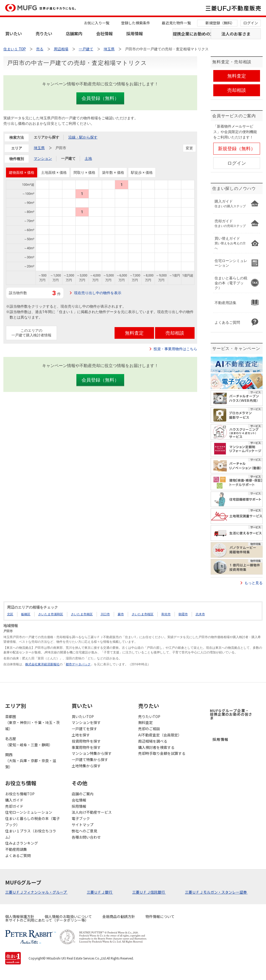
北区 (10, 614)
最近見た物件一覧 (176, 23)
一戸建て (68, 158)
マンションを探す (86, 722)
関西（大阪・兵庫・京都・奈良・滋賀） (31, 761)
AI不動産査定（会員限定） (160, 735)
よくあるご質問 (18, 855)
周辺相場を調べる (153, 741)
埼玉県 (39, 148)
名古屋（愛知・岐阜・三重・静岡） (29, 742)
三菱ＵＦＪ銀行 (100, 892)
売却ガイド (14, 806)
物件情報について (160, 916)
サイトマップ (83, 825)
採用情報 (135, 33)
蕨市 (121, 614)
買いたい (14, 33)
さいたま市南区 (82, 614)
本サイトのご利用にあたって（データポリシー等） (47, 920)
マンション (43, 158)
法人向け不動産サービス (92, 812)
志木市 (200, 614)
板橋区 (26, 614)
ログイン (251, 23)
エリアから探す (46, 137)
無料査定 (145, 722)
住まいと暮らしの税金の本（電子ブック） (32, 822)
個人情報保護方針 (20, 916)
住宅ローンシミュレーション (29, 812)
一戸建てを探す (84, 729)
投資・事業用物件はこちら (175, 349)
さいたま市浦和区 (51, 614)
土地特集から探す (86, 766)
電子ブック (81, 818)
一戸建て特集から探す (90, 760)
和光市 (166, 614)
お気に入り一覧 (97, 23)
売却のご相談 (149, 729)
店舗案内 (74, 33)
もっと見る (254, 583)
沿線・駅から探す (83, 137)
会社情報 (104, 33)
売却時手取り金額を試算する (162, 753)
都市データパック (78, 664)
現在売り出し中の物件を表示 (98, 293)
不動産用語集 (16, 849)
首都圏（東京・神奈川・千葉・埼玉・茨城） (32, 723)
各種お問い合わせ (86, 837)
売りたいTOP (149, 716)
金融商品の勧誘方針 (119, 916)
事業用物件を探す (86, 747)
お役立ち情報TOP (20, 794)
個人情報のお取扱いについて (68, 916)
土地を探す (81, 735)
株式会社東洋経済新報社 (42, 664)
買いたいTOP (83, 716)
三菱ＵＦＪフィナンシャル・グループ (36, 892)
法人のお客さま (236, 34)
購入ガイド (14, 800)
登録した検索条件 (136, 23)
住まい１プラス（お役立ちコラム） (31, 834)
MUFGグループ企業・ (231, 714)
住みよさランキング (22, 843)
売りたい (44, 33)
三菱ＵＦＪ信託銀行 (149, 892)
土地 (88, 158)
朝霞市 (183, 614)
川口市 (105, 614)
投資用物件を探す (86, 741)
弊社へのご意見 (84, 831)
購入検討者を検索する (156, 747)
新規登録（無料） (220, 23)
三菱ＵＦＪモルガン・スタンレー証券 (216, 892)
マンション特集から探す (92, 753)
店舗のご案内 (83, 794)
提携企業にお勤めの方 (192, 34)
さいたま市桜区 (143, 614)
